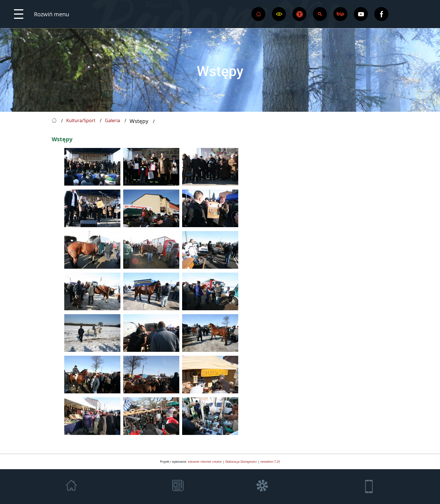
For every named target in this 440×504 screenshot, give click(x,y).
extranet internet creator (205, 462)
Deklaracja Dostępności (241, 462)
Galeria (113, 121)
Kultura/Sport (81, 121)
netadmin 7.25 (270, 462)
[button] (42, 14)
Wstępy (220, 71)
